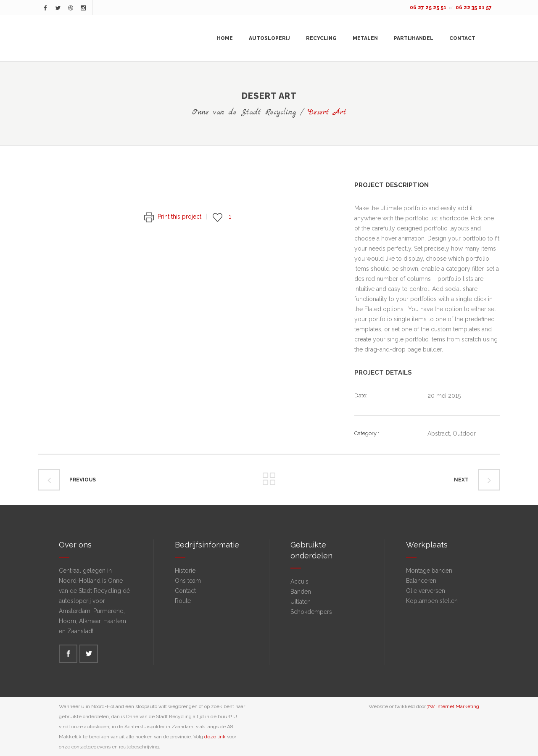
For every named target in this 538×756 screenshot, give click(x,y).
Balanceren (421, 581)
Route (183, 601)
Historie (185, 571)
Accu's (299, 582)
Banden (301, 592)
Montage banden (429, 571)
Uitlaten (301, 602)
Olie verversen (426, 591)
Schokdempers (311, 612)
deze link (215, 737)
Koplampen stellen (432, 601)
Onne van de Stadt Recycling (244, 112)
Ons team (188, 581)
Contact (185, 591)
